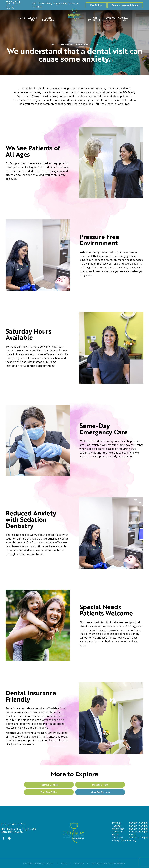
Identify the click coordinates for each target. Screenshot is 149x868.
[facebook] (4, 838)
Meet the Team (100, 785)
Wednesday (118, 829)
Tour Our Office (49, 792)
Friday (115, 835)
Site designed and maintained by (107, 863)
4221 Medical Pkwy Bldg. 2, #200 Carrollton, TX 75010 (19, 831)
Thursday (117, 832)
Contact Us (124, 19)
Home (22, 18)
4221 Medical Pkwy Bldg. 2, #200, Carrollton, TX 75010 (56, 5)
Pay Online (96, 5)
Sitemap (64, 863)
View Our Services (100, 792)
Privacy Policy (79, 863)
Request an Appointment (125, 5)
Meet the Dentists (49, 785)
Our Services (48, 19)
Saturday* (118, 838)
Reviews (110, 18)
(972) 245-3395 (14, 5)
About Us (33, 19)
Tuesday (117, 826)
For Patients (94, 19)
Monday (117, 823)
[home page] (75, 14)
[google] (9, 838)
